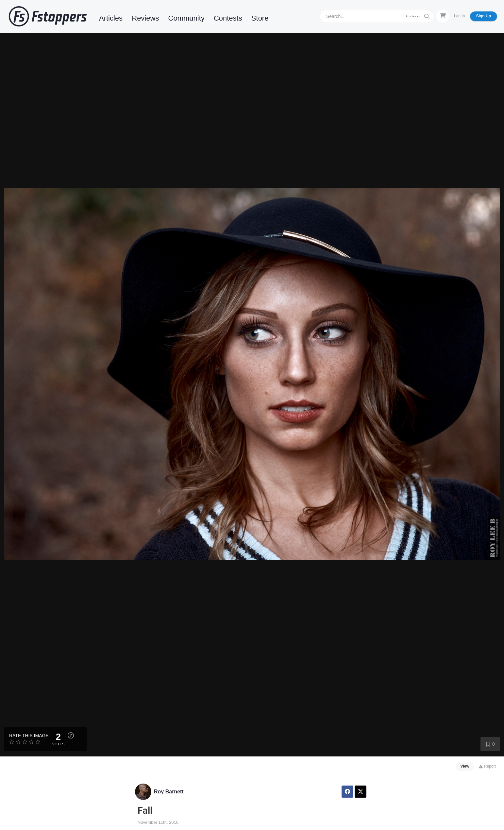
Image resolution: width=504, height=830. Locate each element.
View (465, 766)
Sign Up (484, 16)
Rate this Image (29, 736)
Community (186, 18)
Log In (459, 16)
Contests (228, 18)
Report (487, 766)
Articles (111, 18)
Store (260, 18)
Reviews (145, 18)
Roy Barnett (169, 792)
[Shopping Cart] (443, 16)
